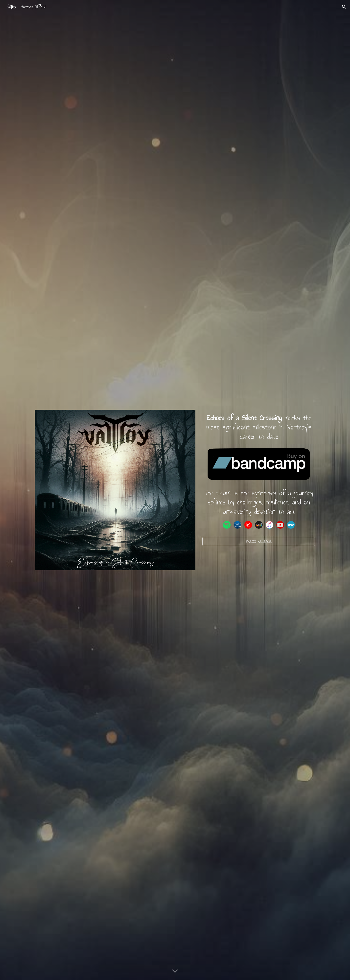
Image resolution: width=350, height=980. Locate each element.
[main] (259, 427)
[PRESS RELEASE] (259, 541)
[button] (344, 7)
